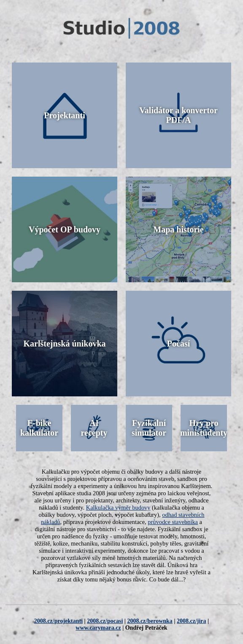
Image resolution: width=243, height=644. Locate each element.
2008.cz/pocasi (105, 621)
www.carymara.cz (98, 628)
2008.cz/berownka (150, 621)
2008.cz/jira (192, 621)
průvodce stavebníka (173, 522)
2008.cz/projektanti (58, 621)
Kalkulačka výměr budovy (118, 508)
